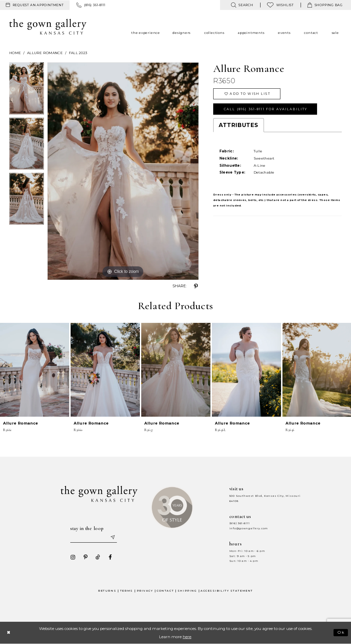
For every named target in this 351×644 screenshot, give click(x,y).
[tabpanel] (27, 90)
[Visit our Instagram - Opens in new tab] (73, 557)
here (187, 637)
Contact (165, 591)
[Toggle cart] (325, 5)
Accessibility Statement (227, 591)
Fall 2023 (78, 53)
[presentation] (35, 370)
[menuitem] (35, 5)
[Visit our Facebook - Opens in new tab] (110, 557)
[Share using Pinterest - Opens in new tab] (196, 286)
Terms (126, 591)
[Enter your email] (94, 538)
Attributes (239, 125)
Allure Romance (45, 53)
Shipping (187, 591)
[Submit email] (112, 538)
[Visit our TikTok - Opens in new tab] (98, 557)
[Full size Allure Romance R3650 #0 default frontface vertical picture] (123, 171)
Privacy (145, 591)
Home (15, 53)
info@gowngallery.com (249, 528)
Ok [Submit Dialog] (341, 633)
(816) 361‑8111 (240, 523)
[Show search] (242, 5)
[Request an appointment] (35, 5)
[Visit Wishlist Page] (280, 5)
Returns (107, 591)
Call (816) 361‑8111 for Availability (265, 109)
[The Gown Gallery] (48, 27)
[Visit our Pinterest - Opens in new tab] (85, 557)
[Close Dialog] (8, 633)
